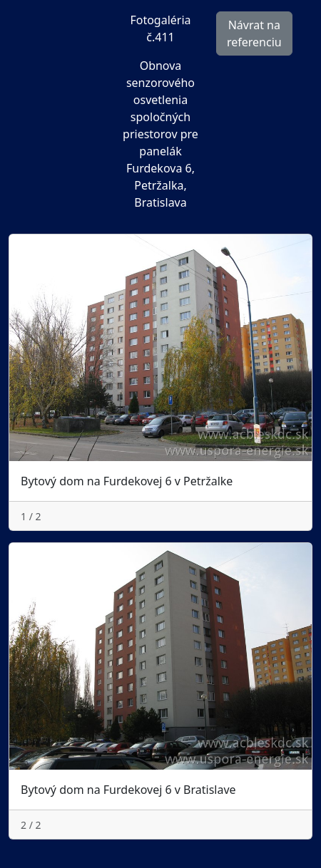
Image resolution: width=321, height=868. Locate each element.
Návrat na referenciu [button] (254, 33)
